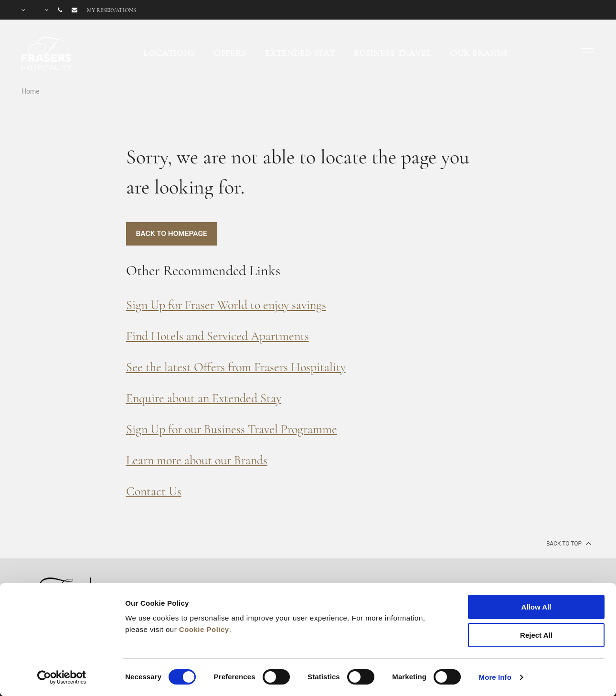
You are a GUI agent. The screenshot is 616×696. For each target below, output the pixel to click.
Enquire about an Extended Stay (204, 398)
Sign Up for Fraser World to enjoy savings (226, 305)
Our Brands (479, 53)
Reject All (536, 635)
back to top (568, 543)
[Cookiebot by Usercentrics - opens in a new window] (62, 677)
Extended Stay (300, 53)
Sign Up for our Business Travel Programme (232, 429)
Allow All (536, 607)
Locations (169, 53)
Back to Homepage (173, 234)
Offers (230, 53)
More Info (495, 677)
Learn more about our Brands (197, 460)
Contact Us (154, 491)
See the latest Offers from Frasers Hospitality (236, 367)
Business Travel (393, 53)
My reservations (112, 10)
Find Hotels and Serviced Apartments (218, 336)
